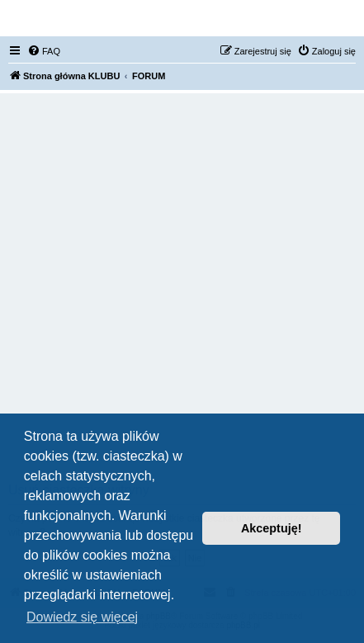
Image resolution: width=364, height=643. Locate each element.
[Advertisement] (182, 293)
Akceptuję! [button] (272, 528)
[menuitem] (44, 51)
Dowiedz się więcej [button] (82, 617)
